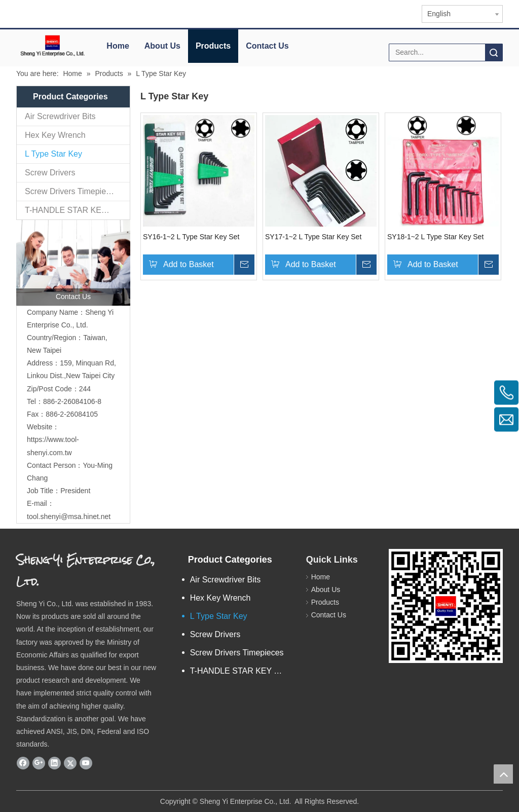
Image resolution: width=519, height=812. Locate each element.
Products (213, 46)
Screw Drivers (50, 173)
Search (494, 52)
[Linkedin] (54, 763)
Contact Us (267, 46)
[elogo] (52, 46)
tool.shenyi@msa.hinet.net (69, 516)
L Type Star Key (53, 154)
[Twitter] (70, 763)
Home (118, 46)
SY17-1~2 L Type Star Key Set (313, 237)
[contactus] (73, 263)
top (503, 774)
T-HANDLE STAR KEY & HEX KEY (77, 210)
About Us (162, 46)
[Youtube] (86, 763)
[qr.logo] (446, 606)
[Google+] (39, 763)
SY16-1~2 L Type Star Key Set (191, 237)
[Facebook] (23, 763)
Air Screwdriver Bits (60, 116)
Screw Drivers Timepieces (72, 191)
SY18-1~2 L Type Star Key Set (435, 237)
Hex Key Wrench (55, 135)
